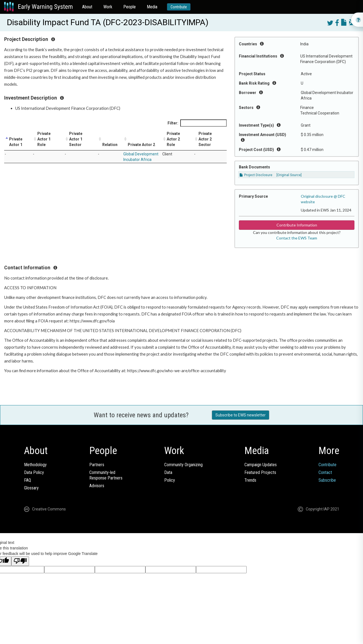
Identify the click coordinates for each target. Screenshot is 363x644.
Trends (250, 480)
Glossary (31, 488)
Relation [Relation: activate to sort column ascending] (110, 145)
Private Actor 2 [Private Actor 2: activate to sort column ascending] (141, 145)
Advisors (97, 486)
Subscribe (327, 480)
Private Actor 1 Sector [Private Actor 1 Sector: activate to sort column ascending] (76, 139)
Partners (97, 465)
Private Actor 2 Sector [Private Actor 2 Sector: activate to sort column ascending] (205, 139)
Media (152, 7)
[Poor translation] (20, 561)
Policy (170, 480)
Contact (325, 472)
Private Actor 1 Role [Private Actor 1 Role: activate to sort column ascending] (44, 139)
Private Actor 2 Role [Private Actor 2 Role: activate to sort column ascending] (173, 139)
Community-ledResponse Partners (106, 475)
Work (108, 7)
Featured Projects (260, 472)
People (130, 7)
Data (168, 472)
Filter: (197, 123)
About (87, 7)
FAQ (28, 480)
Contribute (179, 7)
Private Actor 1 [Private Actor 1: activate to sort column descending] (16, 142)
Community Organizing (183, 465)
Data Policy (34, 472)
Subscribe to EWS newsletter (241, 415)
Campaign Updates (261, 465)
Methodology (35, 465)
